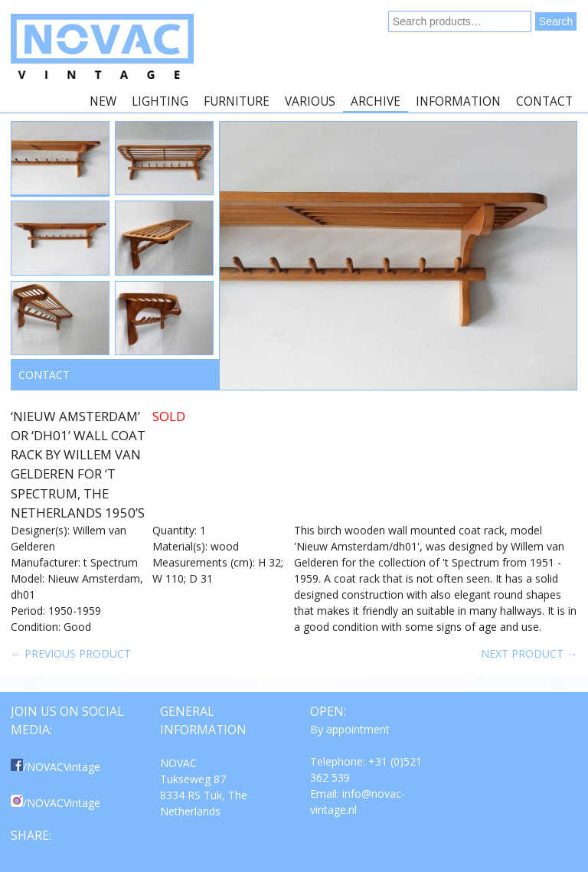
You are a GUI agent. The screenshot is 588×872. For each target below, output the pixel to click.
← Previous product (71, 653)
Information (458, 101)
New (103, 101)
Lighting (160, 101)
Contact (544, 101)
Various (310, 101)
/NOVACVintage (56, 767)
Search (556, 21)
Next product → (529, 653)
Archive (376, 101)
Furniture (237, 101)
